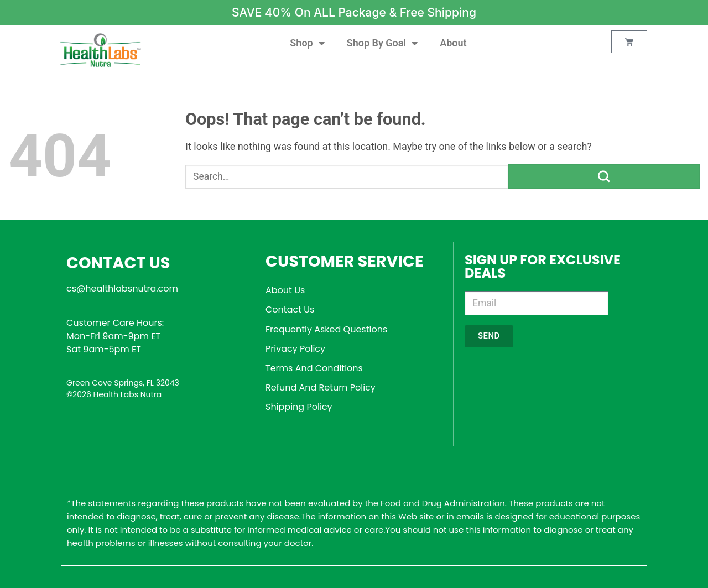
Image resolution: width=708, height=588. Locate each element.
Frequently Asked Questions (326, 329)
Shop (307, 43)
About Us (285, 290)
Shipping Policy (299, 407)
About (453, 43)
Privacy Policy (295, 349)
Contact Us (290, 309)
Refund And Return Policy (321, 387)
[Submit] (604, 176)
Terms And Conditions (314, 368)
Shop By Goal (382, 43)
